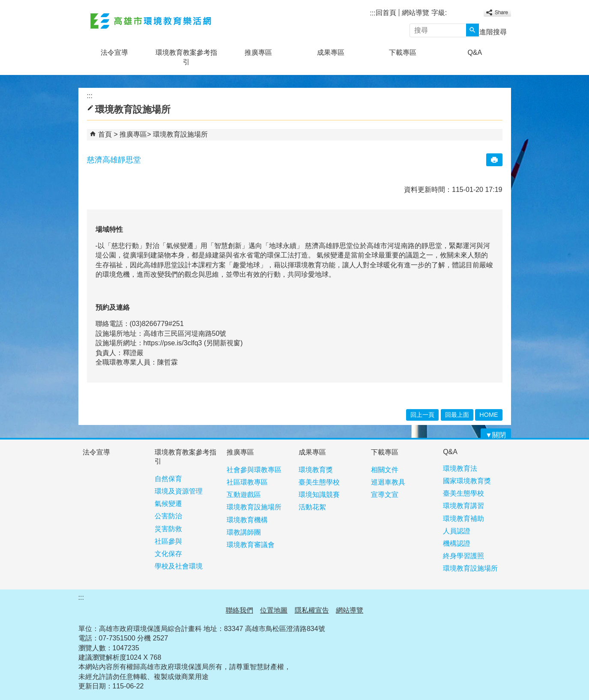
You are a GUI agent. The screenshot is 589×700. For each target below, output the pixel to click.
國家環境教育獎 (467, 481)
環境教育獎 (316, 470)
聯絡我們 (239, 610)
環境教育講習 (463, 506)
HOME (489, 415)
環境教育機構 (247, 520)
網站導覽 (416, 13)
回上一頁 (422, 415)
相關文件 (385, 470)
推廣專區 (258, 52)
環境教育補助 (463, 519)
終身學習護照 (463, 556)
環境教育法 (460, 468)
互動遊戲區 (244, 495)
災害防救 (168, 529)
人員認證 (457, 531)
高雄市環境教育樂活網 (151, 21)
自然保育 (168, 479)
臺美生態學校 (319, 482)
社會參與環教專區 (254, 470)
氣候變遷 (168, 504)
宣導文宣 (385, 495)
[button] (472, 30)
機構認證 (457, 543)
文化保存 (168, 554)
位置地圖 (274, 610)
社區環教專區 (247, 482)
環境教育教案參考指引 (186, 57)
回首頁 (386, 13)
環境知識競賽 (319, 495)
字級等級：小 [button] (453, 13)
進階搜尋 (493, 32)
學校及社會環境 (179, 566)
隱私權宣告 (312, 610)
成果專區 (331, 52)
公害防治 (168, 516)
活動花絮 (312, 507)
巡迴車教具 (388, 482)
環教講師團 (244, 532)
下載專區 (403, 52)
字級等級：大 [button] (471, 13)
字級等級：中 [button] (462, 13)
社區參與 (168, 541)
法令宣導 (114, 52)
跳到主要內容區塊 (4, 4)
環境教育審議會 (251, 545)
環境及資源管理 (179, 491)
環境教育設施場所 (180, 134)
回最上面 (457, 415)
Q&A (475, 52)
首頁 (105, 134)
